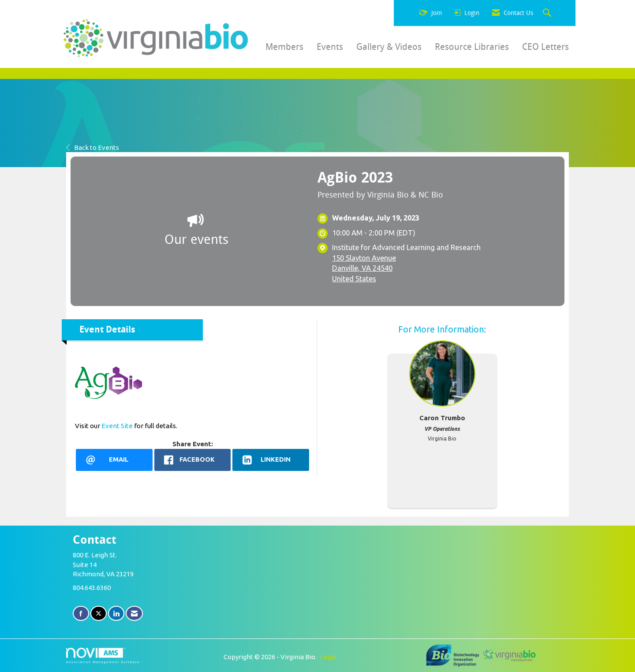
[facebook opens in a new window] (193, 460)
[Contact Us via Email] (134, 614)
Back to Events (93, 147)
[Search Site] (548, 13)
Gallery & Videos (389, 47)
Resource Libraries (472, 47)
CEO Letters (545, 47)
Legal (328, 657)
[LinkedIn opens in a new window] (271, 460)
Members (284, 47)
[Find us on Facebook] (81, 614)
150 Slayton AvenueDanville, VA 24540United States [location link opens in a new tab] (364, 268)
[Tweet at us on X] (99, 614)
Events (330, 47)
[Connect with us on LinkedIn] (116, 614)
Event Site (117, 426)
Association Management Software (103, 656)
